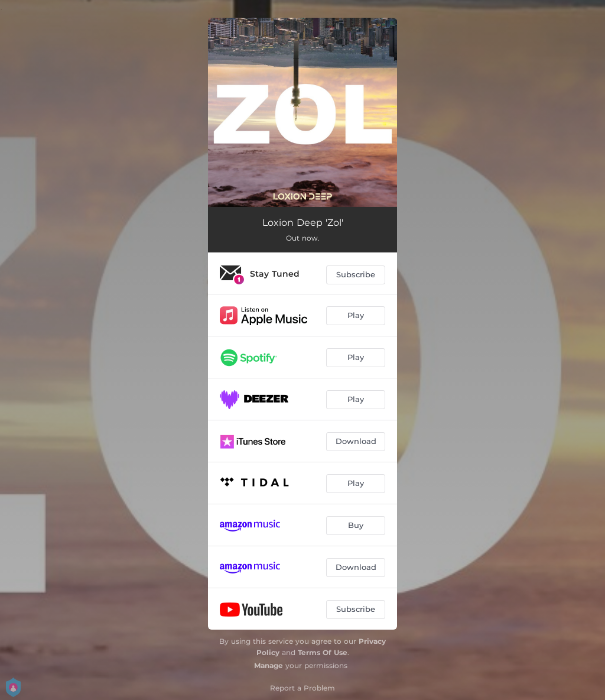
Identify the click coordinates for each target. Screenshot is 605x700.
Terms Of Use (323, 652)
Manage (269, 665)
